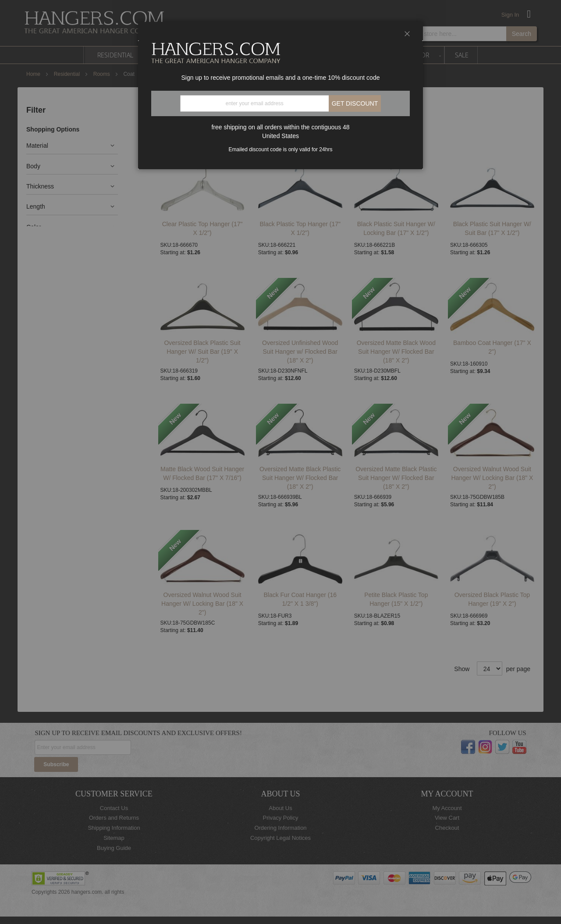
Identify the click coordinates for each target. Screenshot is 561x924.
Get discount (355, 103)
